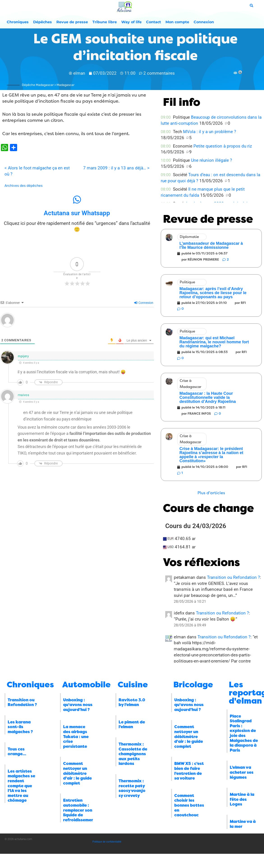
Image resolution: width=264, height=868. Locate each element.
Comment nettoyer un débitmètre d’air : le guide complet (77, 773)
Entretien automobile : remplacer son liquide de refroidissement (79, 810)
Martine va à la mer (243, 824)
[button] (211, 493)
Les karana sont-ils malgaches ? (20, 727)
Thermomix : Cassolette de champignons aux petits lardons (133, 754)
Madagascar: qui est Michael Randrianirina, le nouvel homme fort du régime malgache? (214, 342)
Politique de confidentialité (107, 842)
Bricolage (193, 685)
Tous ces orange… (17, 752)
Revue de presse (72, 22)
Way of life (131, 22)
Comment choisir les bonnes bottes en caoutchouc (189, 805)
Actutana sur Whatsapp (77, 213)
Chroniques (18, 22)
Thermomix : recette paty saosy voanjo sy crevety (132, 788)
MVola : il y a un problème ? (210, 132)
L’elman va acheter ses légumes (242, 772)
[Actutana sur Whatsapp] (77, 200)
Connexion (204, 22)
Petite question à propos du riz (223, 146)
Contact (154, 22)
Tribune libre (105, 22)
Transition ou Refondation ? (233, 577)
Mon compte (177, 22)
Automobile (86, 685)
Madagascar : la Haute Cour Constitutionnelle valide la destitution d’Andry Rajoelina (208, 397)
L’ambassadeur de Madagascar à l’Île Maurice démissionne (211, 245)
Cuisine (133, 685)
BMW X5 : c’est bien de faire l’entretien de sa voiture (189, 771)
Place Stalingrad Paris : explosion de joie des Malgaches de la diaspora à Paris (244, 733)
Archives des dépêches (24, 186)
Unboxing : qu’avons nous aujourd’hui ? (78, 705)
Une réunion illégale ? (211, 160)
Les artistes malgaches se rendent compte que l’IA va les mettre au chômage (21, 786)
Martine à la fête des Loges (242, 799)
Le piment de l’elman (132, 725)
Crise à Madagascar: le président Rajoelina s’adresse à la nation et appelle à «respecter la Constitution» (211, 455)
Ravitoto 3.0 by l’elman (132, 702)
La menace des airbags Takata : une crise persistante (76, 736)
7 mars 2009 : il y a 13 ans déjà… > (116, 168)
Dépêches (42, 22)
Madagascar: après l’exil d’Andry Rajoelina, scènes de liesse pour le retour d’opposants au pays (213, 293)
